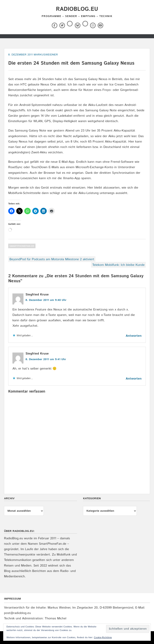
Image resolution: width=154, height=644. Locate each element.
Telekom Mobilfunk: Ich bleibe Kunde (118, 265)
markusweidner (46, 55)
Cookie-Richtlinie (103, 637)
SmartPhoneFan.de (22, 246)
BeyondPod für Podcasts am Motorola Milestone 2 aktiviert (52, 259)
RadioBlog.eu (77, 9)
